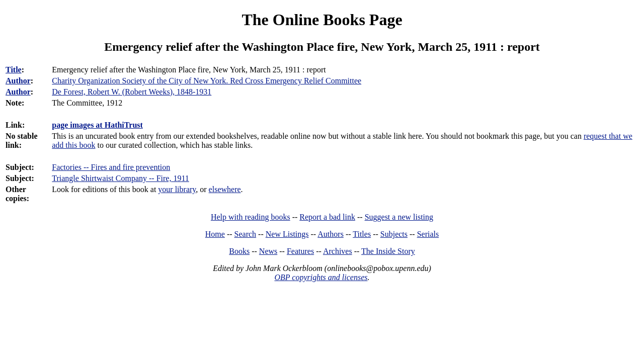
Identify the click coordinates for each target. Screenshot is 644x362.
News (268, 251)
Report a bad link (327, 217)
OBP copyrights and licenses (321, 277)
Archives (338, 251)
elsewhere (225, 189)
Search (246, 234)
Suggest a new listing (399, 217)
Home (215, 234)
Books (239, 251)
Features (300, 251)
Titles (362, 234)
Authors (331, 234)
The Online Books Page (322, 20)
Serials (428, 234)
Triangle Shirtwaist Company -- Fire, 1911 (120, 178)
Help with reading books (251, 217)
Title (14, 70)
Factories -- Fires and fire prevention (111, 167)
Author (18, 81)
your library (177, 189)
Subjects (394, 234)
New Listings (287, 234)
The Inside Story (388, 251)
